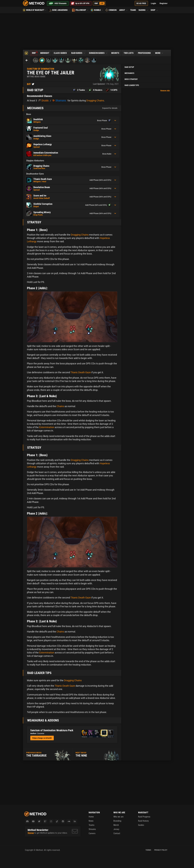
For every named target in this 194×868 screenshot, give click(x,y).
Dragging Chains (95, 101)
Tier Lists (129, 53)
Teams (133, 10)
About (124, 10)
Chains (60, 406)
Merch (116, 825)
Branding (117, 821)
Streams (92, 829)
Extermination (47, 427)
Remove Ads (165, 91)
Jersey (116, 829)
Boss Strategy (131, 79)
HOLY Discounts (57, 3)
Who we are (118, 817)
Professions (144, 53)
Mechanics (129, 73)
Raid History (143, 821)
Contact (117, 833)
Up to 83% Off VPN (80, 3)
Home (91, 817)
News (91, 821)
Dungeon (98, 53)
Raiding (143, 10)
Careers (92, 833)
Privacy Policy (161, 850)
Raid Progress (144, 817)
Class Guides (60, 53)
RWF (100, 3)
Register (164, 3)
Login (154, 3)
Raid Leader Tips (132, 85)
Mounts (115, 53)
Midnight (45, 53)
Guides (141, 825)
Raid (78, 53)
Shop (154, 10)
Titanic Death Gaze (81, 372)
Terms (148, 850)
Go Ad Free (141, 3)
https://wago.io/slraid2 (42, 738)
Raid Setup (129, 67)
